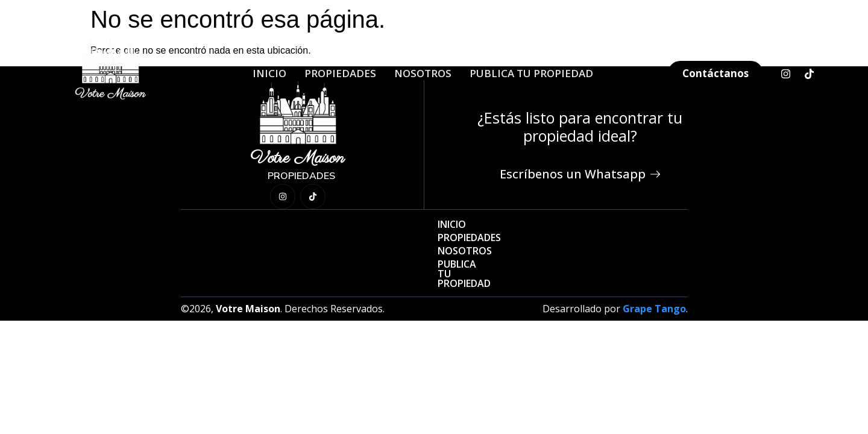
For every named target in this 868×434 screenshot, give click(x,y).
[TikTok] (809, 74)
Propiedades (340, 73)
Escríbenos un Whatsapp (580, 174)
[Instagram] (786, 74)
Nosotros (423, 73)
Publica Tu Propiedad (531, 73)
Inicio (269, 73)
